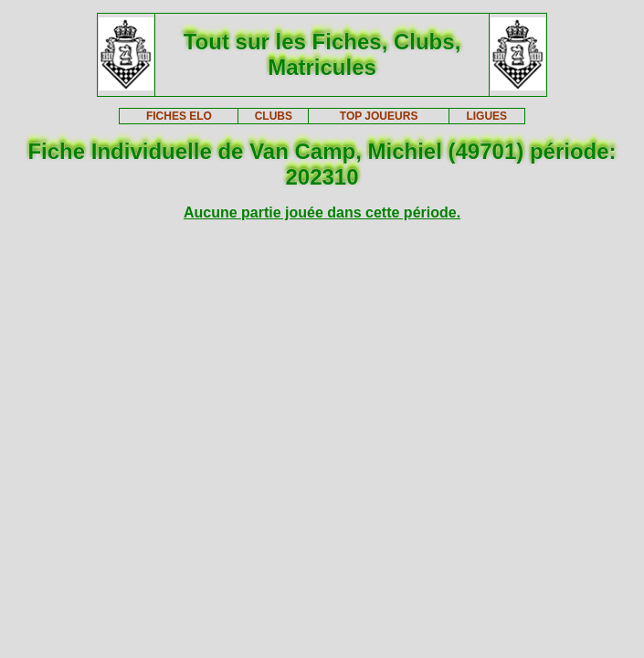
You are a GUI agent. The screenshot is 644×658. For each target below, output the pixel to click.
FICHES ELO (179, 116)
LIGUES (486, 116)
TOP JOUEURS (379, 116)
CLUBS (274, 116)
